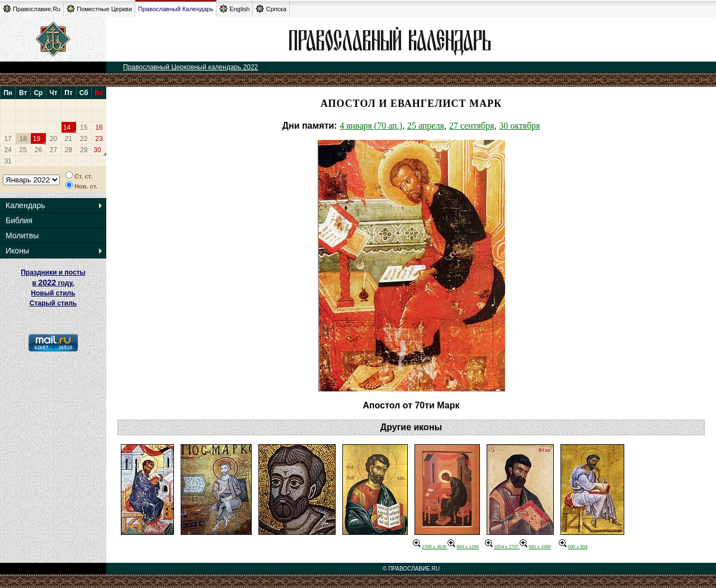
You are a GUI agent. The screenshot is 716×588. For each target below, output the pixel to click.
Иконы (17, 251)
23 (99, 139)
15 (84, 128)
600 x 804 (573, 547)
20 (53, 139)
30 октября (519, 126)
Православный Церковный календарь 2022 (190, 67)
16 (99, 128)
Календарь (25, 205)
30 (97, 150)
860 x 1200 (463, 547)
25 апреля (426, 126)
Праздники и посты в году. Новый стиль (53, 283)
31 (8, 161)
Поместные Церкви (99, 9)
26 (38, 150)
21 (69, 139)
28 (69, 150)
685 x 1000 (535, 547)
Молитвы (22, 236)
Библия (19, 220)
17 (8, 139)
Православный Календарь (176, 9)
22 (84, 139)
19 (37, 139)
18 (23, 139)
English (234, 9)
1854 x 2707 (502, 547)
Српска (271, 9)
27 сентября (472, 126)
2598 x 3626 (430, 547)
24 (8, 150)
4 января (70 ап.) (371, 126)
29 (84, 150)
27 (53, 150)
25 (23, 150)
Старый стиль (53, 303)
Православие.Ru (32, 9)
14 (67, 128)
